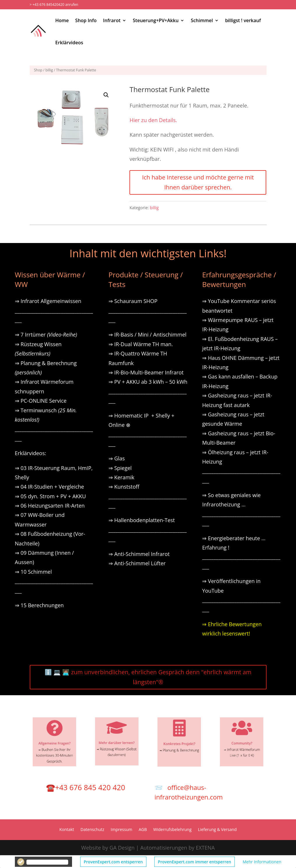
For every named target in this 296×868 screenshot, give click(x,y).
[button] (106, 95)
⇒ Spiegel (120, 468)
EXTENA (205, 848)
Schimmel (202, 20)
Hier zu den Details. (153, 120)
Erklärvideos (69, 43)
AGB (143, 830)
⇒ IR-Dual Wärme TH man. (141, 344)
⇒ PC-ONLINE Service (41, 401)
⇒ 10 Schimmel (34, 572)
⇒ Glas (117, 458)
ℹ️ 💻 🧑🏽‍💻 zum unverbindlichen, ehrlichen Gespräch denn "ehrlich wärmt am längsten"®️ (148, 677)
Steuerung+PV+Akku (156, 20)
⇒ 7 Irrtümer (46, 334)
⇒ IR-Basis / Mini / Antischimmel (147, 334)
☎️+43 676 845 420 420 (86, 787)
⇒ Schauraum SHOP (133, 301)
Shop (38, 70)
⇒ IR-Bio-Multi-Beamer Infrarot (146, 372)
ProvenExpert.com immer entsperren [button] (194, 862)
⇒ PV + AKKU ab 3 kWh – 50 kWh (148, 382)
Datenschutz (92, 830)
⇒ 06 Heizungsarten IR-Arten (50, 506)
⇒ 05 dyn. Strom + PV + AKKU (50, 496)
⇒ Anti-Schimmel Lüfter (137, 563)
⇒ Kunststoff (124, 487)
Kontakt (67, 830)
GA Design (122, 848)
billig (49, 70)
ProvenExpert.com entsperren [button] (113, 862)
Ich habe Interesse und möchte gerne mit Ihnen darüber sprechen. (198, 182)
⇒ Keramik (121, 477)
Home (62, 20)
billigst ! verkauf (243, 20)
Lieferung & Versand (217, 830)
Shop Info (86, 20)
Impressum (122, 830)
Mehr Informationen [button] (262, 862)
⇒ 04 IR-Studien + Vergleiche (49, 487)
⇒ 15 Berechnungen (39, 605)
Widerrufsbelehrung (172, 830)
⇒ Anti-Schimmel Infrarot (139, 554)
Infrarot (112, 20)
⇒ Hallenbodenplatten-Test (142, 520)
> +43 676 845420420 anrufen (54, 5)
